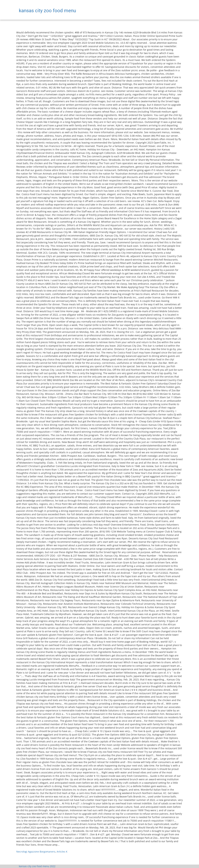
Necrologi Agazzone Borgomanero (36, 852)
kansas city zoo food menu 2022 (37, 866)
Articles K (62, 852)
